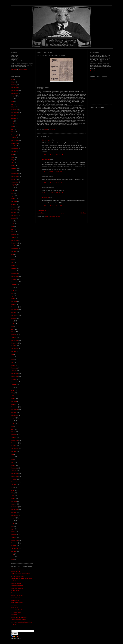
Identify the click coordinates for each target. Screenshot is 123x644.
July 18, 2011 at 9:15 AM (52, 182)
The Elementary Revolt (18, 620)
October (14, 115)
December (15, 88)
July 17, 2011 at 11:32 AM (53, 155)
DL (38, 127)
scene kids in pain (17, 610)
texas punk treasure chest (19, 617)
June (13, 124)
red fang (14, 605)
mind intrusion (16, 598)
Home (62, 213)
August (14, 96)
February (14, 85)
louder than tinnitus (17, 595)
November (15, 90)
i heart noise (15, 590)
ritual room (15, 608)
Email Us (14, 70)
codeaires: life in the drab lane (21, 574)
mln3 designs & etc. (17, 603)
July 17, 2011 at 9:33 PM (52, 172)
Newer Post (40, 213)
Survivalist (45, 198)
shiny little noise (16, 612)
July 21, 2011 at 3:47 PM (52, 206)
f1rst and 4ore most (17, 588)
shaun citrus (46, 159)
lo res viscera (15, 593)
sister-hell (14, 615)
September (15, 93)
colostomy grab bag (17, 576)
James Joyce (46, 140)
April (13, 104)
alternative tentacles (18, 569)
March (13, 82)
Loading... (93, 79)
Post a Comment (42, 210)
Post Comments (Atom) (53, 217)
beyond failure (16, 571)
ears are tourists (16, 583)
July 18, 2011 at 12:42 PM (53, 193)
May (13, 101)
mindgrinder (15, 600)
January (14, 138)
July (13, 79)
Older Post (83, 213)
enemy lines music (17, 586)
